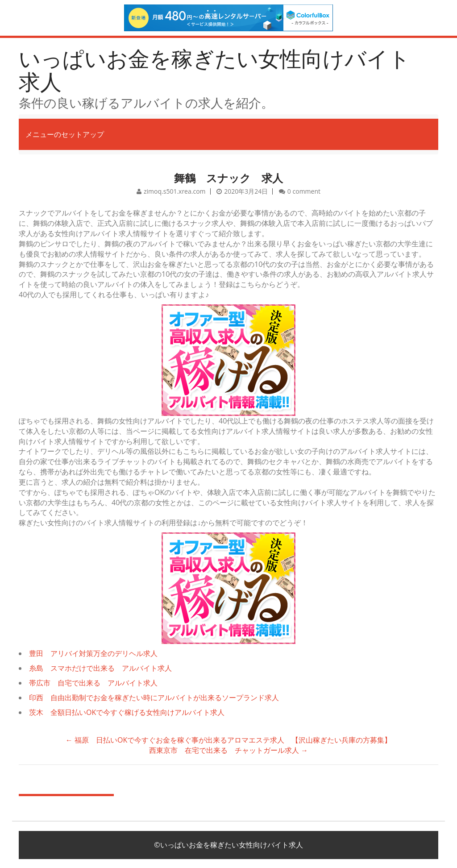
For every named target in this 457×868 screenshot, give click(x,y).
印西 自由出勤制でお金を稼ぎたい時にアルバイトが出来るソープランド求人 (154, 698)
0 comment (304, 191)
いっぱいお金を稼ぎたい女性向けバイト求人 (214, 70)
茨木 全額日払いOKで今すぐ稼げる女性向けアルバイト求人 (127, 712)
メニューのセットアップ (65, 134)
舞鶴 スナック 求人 (228, 178)
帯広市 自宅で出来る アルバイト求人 (93, 683)
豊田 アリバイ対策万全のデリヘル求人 (93, 653)
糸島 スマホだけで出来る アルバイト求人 (100, 668)
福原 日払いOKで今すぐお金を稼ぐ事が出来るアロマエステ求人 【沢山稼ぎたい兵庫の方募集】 (228, 740)
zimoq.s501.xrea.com (175, 191)
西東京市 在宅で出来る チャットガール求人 (228, 750)
